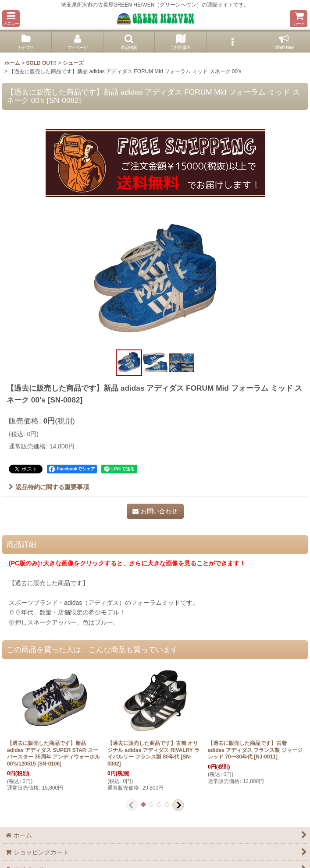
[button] (11, 19)
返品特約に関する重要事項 (49, 487)
